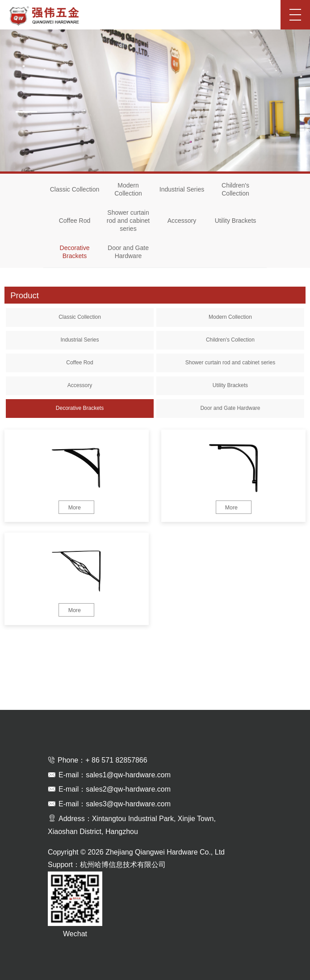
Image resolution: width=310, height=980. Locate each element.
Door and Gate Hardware (128, 252)
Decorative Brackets (75, 252)
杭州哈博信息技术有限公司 (123, 865)
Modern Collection (128, 189)
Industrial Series (182, 189)
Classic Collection (75, 189)
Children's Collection (235, 189)
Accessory (182, 221)
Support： (64, 865)
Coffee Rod (75, 221)
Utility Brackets (236, 221)
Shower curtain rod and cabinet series (128, 221)
